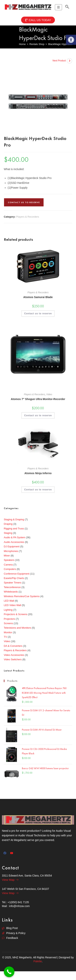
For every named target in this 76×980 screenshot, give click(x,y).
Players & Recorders (28, 217)
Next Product (59, 61)
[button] (71, 40)
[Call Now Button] (9, 972)
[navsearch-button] (67, 7)
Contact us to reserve (24, 202)
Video (49, 394)
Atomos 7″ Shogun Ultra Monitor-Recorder (38, 399)
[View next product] (69, 61)
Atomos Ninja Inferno (38, 473)
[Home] (22, 44)
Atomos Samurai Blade (38, 297)
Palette (38, 961)
